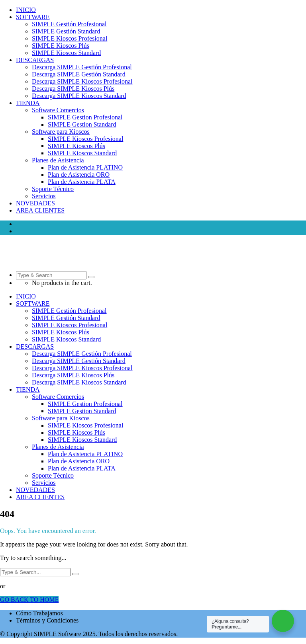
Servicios (44, 196)
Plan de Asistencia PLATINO (85, 167)
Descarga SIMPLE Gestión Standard (79, 74)
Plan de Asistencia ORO (79, 175)
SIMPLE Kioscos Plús (61, 46)
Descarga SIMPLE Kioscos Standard (79, 96)
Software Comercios (58, 110)
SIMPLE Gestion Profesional (85, 117)
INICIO (26, 10)
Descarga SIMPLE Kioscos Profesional (82, 81)
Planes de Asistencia (58, 160)
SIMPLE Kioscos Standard (66, 53)
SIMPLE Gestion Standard (82, 124)
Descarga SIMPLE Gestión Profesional (82, 67)
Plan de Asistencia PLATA (82, 182)
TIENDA (28, 103)
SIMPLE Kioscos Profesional (70, 38)
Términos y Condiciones (47, 620)
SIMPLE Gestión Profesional (69, 24)
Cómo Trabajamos (39, 613)
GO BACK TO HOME (29, 600)
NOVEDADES (35, 203)
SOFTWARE (33, 17)
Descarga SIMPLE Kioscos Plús (73, 89)
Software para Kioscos (61, 132)
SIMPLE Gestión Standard (66, 31)
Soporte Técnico (53, 189)
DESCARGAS (35, 60)
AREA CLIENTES (40, 210)
